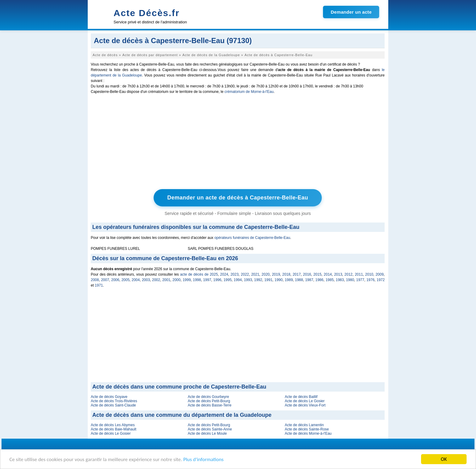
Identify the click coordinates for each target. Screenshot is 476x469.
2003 (146, 280)
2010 (369, 274)
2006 (115, 280)
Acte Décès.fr (147, 13)
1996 (218, 280)
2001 (166, 280)
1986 (320, 280)
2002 (156, 280)
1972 (381, 280)
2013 (338, 274)
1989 (289, 280)
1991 (269, 280)
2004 (136, 280)
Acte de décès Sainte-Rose (307, 429)
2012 (349, 274)
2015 (317, 274)
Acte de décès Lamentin (304, 425)
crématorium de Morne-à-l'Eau (249, 92)
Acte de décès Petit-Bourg (209, 401)
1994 (238, 280)
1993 (248, 280)
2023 (235, 274)
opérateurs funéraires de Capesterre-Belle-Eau (252, 238)
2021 (255, 274)
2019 (276, 274)
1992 (258, 280)
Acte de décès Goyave (109, 397)
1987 (309, 280)
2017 (297, 274)
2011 (359, 274)
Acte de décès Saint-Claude (113, 405)
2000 (177, 280)
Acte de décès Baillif (301, 397)
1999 (187, 280)
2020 (266, 274)
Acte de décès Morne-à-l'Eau (308, 433)
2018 (286, 274)
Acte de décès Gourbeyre (208, 397)
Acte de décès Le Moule (207, 433)
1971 (99, 285)
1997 (207, 280)
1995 (228, 280)
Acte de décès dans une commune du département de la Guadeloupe (182, 415)
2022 (245, 274)
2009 (380, 274)
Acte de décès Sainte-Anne (210, 429)
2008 (95, 280)
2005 (126, 280)
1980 (350, 280)
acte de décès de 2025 (199, 274)
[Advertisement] (238, 143)
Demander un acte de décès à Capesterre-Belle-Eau (238, 198)
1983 (340, 280)
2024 (224, 274)
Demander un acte (351, 12)
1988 (299, 280)
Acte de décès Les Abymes (113, 425)
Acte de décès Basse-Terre (209, 405)
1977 (360, 280)
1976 (371, 280)
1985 (330, 280)
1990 (279, 280)
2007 (105, 280)
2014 (328, 274)
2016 (307, 274)
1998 (197, 280)
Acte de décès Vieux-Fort (305, 405)
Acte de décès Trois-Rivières (114, 401)
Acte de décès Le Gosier (305, 401)
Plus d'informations (204, 460)
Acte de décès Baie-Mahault (114, 429)
